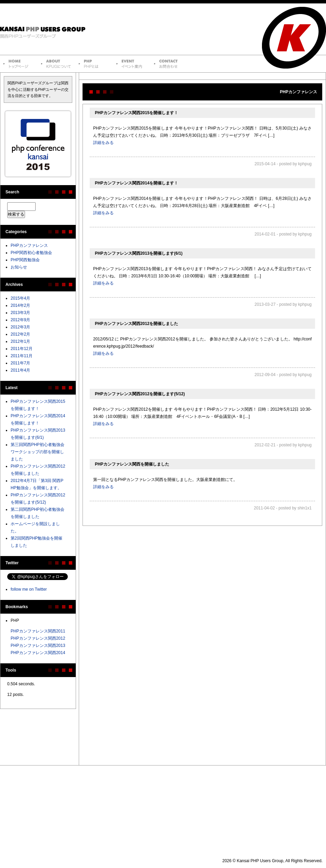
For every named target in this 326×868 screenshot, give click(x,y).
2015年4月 (20, 298)
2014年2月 (20, 305)
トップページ (19, 64)
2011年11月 (22, 356)
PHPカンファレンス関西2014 (38, 653)
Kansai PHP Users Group (46, 29)
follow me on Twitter (29, 589)
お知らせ (19, 267)
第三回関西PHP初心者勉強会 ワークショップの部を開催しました (37, 452)
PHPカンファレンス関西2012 (38, 638)
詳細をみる (103, 143)
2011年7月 (20, 363)
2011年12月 (22, 349)
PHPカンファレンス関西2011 (38, 631)
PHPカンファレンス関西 (38, 144)
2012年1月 (20, 341)
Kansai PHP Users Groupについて (57, 64)
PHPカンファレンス (29, 245)
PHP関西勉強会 (25, 260)
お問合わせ (170, 64)
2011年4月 (20, 370)
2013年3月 (20, 313)
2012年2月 (20, 334)
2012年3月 (20, 327)
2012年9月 (20, 320)
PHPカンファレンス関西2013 (38, 646)
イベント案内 (132, 64)
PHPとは (94, 64)
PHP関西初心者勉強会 (31, 253)
